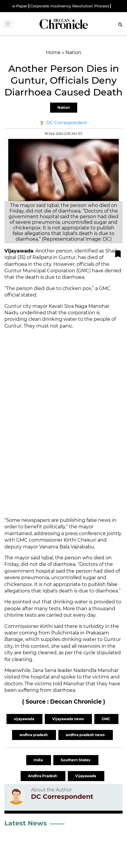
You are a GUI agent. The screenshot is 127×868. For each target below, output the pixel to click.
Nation (64, 107)
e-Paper (20, 6)
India (39, 760)
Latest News (26, 823)
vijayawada (24, 719)
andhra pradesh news (86, 735)
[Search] (121, 25)
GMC (106, 719)
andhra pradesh (34, 735)
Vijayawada (86, 776)
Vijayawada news (68, 719)
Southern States (76, 760)
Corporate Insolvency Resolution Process (70, 6)
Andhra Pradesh (43, 776)
